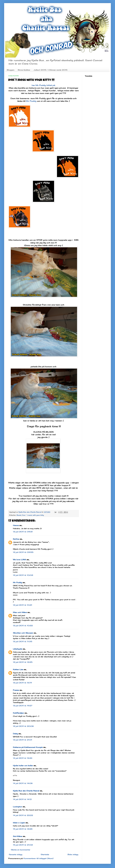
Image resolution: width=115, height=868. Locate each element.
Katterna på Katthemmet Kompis (28, 747)
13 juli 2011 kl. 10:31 (23, 605)
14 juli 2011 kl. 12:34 (23, 758)
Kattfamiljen (18, 713)
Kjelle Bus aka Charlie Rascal (26, 791)
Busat (19, 515)
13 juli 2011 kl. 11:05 (23, 641)
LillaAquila (18, 649)
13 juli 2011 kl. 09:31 (23, 532)
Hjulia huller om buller (23, 766)
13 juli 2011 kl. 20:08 (23, 726)
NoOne (16, 539)
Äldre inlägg (73, 854)
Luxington (18, 807)
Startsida (45, 854)
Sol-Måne (18, 836)
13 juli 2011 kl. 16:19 (22, 683)
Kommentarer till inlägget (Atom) (38, 858)
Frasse (16, 690)
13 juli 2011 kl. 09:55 (23, 552)
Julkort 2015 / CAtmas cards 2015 (51, 70)
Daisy (15, 734)
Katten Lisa (18, 669)
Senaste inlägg (16, 854)
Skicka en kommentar (21, 850)
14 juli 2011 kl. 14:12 (22, 799)
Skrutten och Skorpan (23, 633)
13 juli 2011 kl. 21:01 (23, 740)
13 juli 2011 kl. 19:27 (23, 706)
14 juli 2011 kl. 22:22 (23, 815)
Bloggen (11, 70)
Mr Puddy (31, 101)
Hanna (16, 525)
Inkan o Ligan (19, 823)
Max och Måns (20, 612)
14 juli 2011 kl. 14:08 (23, 783)
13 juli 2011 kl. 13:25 (23, 662)
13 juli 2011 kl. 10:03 (23, 575)
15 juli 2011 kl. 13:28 (23, 829)
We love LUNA (19, 560)
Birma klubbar (24, 70)
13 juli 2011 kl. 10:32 (23, 626)
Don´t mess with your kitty (33, 515)
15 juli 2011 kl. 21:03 (23, 845)
